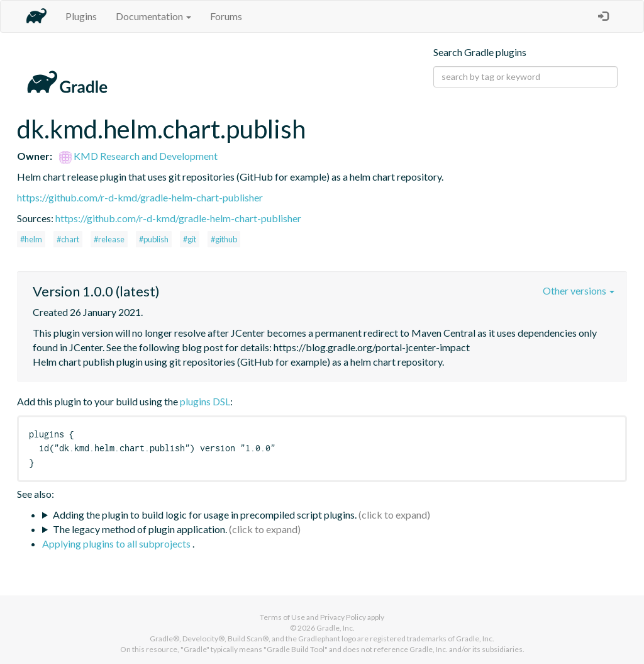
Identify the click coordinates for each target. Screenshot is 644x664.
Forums (226, 16)
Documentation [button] (153, 16)
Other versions (579, 290)
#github (224, 239)
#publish (154, 239)
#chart (68, 239)
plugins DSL (205, 401)
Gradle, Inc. (336, 628)
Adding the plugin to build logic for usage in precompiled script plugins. (205, 515)
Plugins (81, 16)
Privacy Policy (343, 617)
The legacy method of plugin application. (140, 529)
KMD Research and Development (138, 156)
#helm (31, 239)
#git (190, 239)
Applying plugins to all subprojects (117, 543)
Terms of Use (282, 617)
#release (109, 239)
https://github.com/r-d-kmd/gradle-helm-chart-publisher (140, 197)
